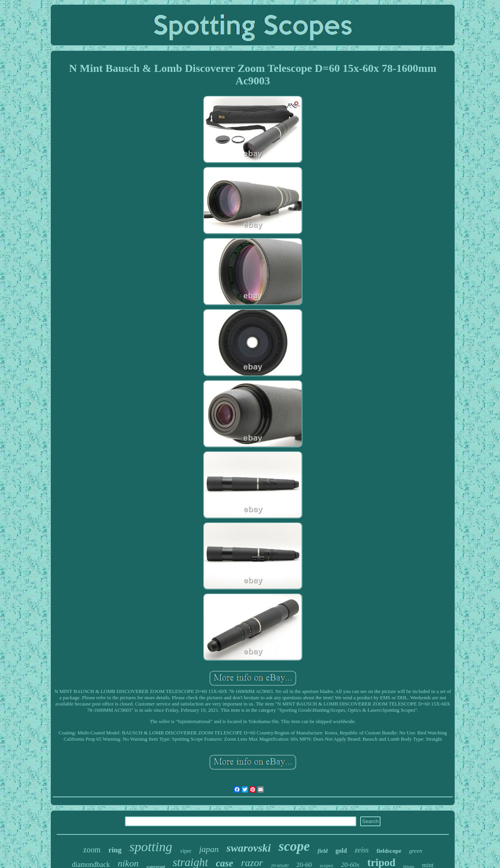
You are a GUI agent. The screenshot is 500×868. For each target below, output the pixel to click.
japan (209, 849)
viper (186, 851)
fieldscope (389, 851)
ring (115, 850)
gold (341, 851)
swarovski (249, 848)
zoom (92, 850)
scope (294, 846)
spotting (151, 847)
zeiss (362, 850)
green (416, 851)
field (323, 851)
